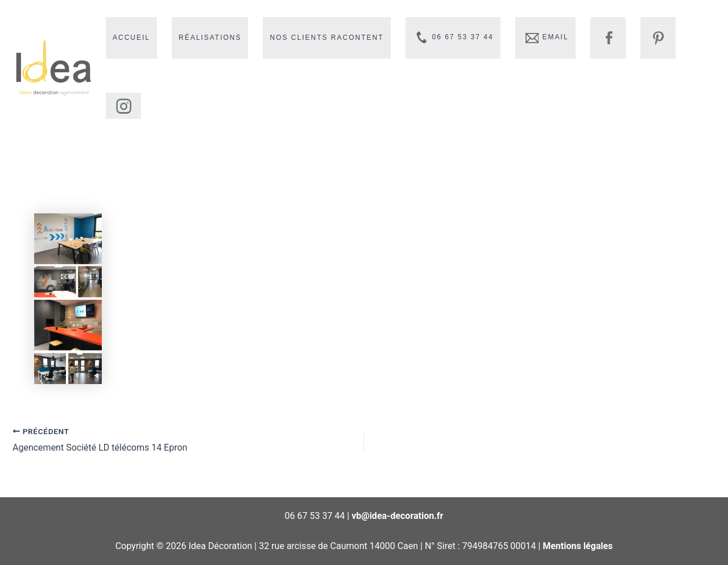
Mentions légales (578, 546)
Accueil (131, 38)
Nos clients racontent (326, 38)
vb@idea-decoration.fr (397, 516)
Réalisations (210, 38)
